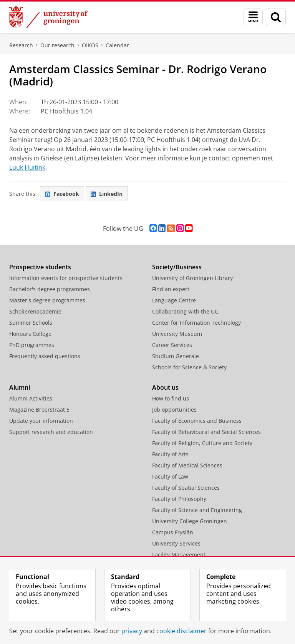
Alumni (20, 387)
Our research (57, 45)
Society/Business (177, 267)
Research (21, 45)
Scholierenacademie (35, 311)
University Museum (177, 334)
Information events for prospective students (66, 278)
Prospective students (40, 267)
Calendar (117, 45)
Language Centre (174, 300)
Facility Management (179, 555)
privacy (132, 631)
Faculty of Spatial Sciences (186, 488)
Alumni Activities (31, 398)
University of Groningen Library (192, 278)
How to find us (171, 398)
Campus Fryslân (173, 532)
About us (165, 387)
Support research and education (51, 432)
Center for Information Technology (196, 323)
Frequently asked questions (45, 356)
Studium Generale (176, 356)
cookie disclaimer (181, 631)
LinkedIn (107, 194)
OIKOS (90, 45)
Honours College (30, 334)
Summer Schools (31, 323)
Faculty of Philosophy (179, 499)
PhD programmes (32, 345)
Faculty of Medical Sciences (187, 465)
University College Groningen (190, 521)
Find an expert (171, 289)
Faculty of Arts (170, 454)
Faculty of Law (170, 476)
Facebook (62, 194)
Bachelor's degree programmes (50, 289)
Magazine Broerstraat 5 (39, 410)
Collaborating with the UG (185, 311)
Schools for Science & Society (189, 367)
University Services (176, 543)
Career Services (172, 345)
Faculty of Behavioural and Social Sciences (206, 432)
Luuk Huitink (27, 167)
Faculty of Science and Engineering (197, 510)
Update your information (41, 421)
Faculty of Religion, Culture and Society (202, 443)
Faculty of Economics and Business (197, 421)
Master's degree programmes (47, 300)
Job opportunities (174, 410)
